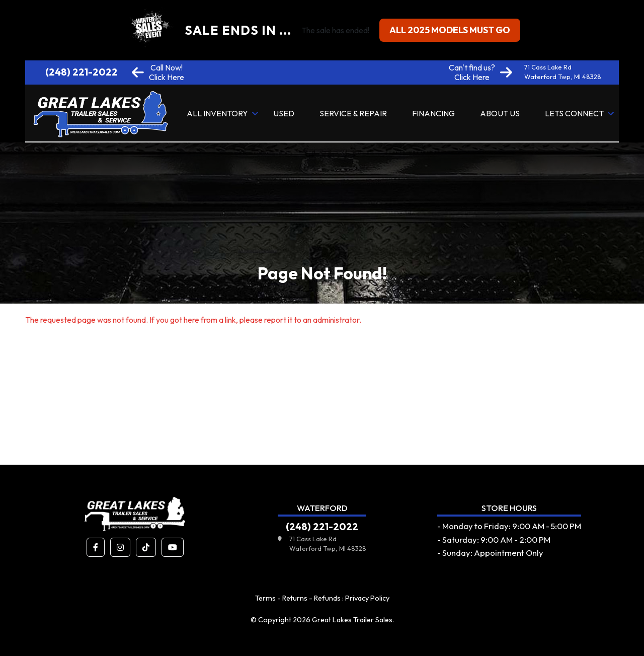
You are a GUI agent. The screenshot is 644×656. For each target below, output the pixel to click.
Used (284, 113)
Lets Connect (574, 113)
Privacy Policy (367, 598)
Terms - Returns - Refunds (298, 598)
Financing (433, 113)
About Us (500, 113)
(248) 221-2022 (82, 72)
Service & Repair (353, 113)
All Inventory (217, 113)
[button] (96, 547)
